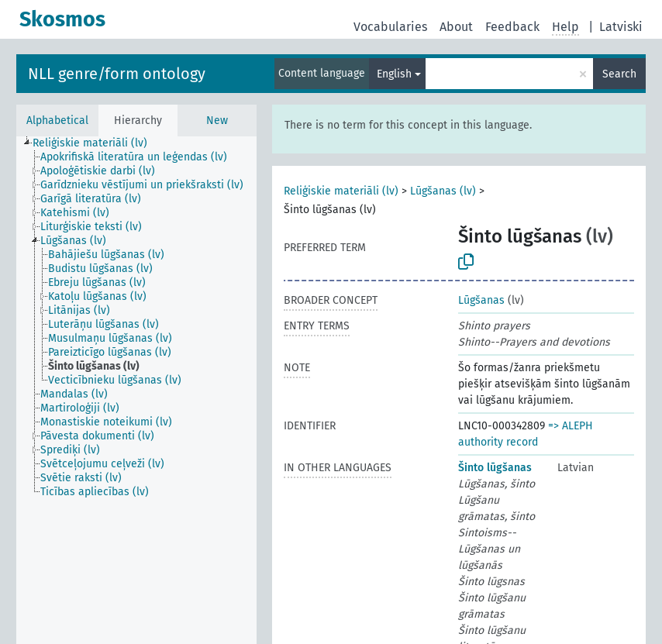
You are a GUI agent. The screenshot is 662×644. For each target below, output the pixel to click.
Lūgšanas (481, 300)
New (217, 121)
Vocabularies (390, 27)
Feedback (512, 27)
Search (619, 74)
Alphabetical (57, 121)
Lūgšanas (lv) (443, 191)
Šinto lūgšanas (495, 468)
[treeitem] (97, 143)
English (394, 74)
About (456, 27)
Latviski (621, 27)
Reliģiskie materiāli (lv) (341, 191)
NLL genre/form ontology (117, 74)
